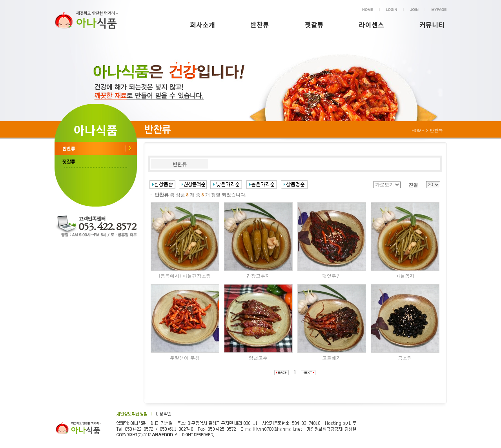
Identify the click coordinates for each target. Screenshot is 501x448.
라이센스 (372, 24)
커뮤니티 (432, 24)
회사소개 (202, 24)
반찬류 (260, 24)
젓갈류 (314, 24)
